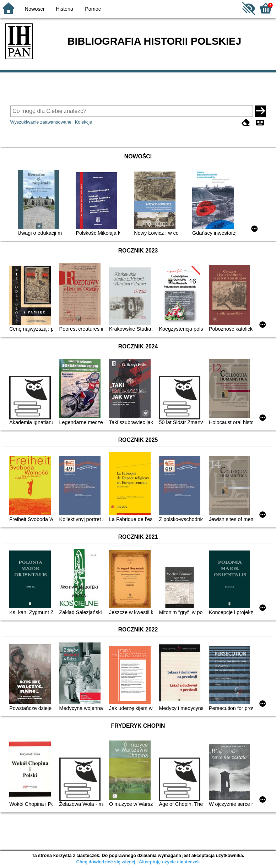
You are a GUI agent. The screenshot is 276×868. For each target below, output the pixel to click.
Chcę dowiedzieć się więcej (105, 862)
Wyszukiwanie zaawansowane (41, 122)
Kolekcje (83, 122)
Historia (64, 9)
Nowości (34, 9)
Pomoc (93, 9)
